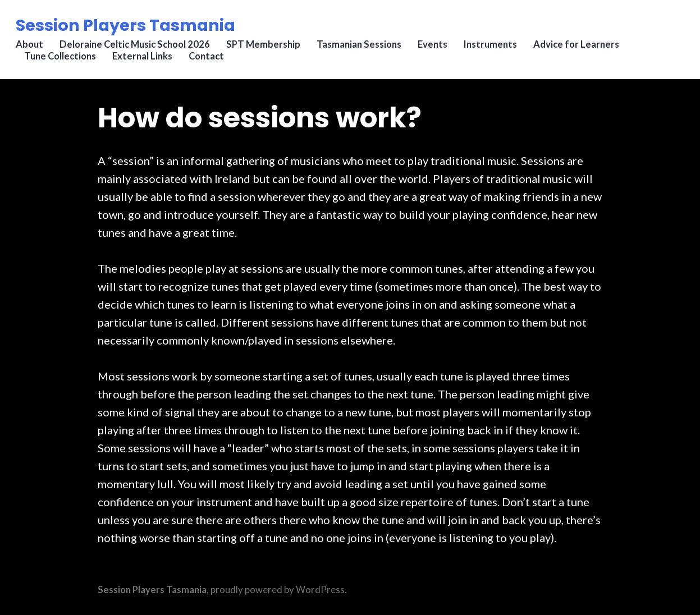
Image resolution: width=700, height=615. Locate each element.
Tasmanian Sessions (363, 48)
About (32, 48)
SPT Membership (267, 48)
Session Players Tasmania (128, 27)
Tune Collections (62, 59)
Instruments (495, 48)
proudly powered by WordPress (278, 590)
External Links (145, 59)
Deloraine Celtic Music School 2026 (138, 48)
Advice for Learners (582, 48)
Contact (210, 59)
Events (437, 48)
